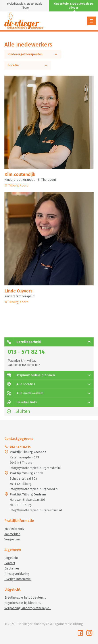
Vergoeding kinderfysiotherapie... (28, 608)
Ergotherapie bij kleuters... (23, 603)
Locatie (28, 65)
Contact (10, 563)
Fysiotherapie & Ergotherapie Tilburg (25, 6)
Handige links (21, 402)
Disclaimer (12, 569)
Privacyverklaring (17, 574)
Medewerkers (14, 529)
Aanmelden (12, 534)
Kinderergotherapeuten (33, 54)
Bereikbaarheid (23, 342)
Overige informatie (18, 579)
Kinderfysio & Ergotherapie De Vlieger (73, 6)
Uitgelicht (11, 558)
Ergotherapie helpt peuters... (25, 598)
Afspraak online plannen (30, 375)
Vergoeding (12, 539)
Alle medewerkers (24, 393)
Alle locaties (20, 384)
